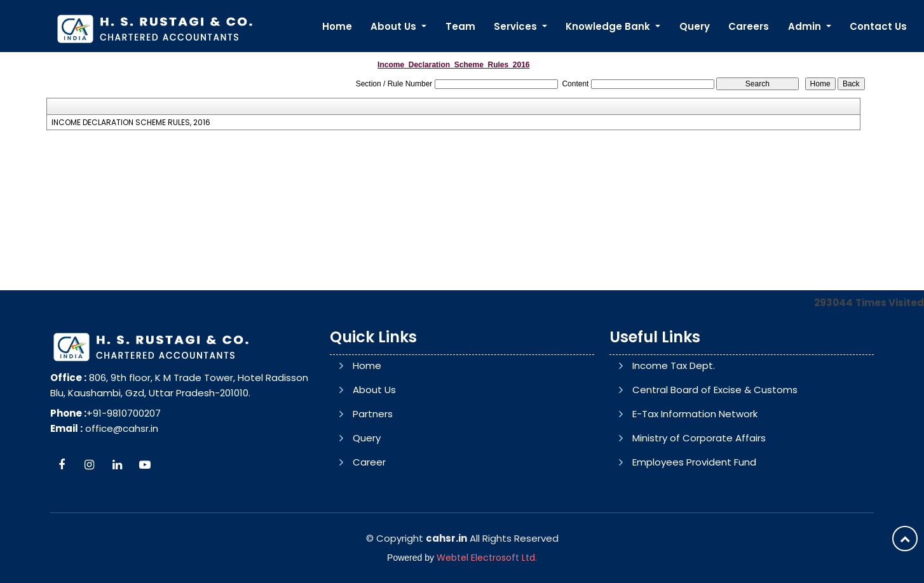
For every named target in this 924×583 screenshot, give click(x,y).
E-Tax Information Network (695, 414)
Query (695, 26)
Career (369, 462)
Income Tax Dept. (674, 365)
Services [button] (517, 26)
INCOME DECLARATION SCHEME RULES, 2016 (131, 123)
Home (337, 26)
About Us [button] (395, 26)
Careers (749, 26)
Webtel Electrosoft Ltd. (487, 558)
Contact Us (878, 26)
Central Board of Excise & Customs (715, 390)
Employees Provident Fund (694, 462)
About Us (374, 390)
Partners (373, 414)
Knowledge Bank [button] (609, 26)
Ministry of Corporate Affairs (699, 438)
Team (460, 26)
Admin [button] (806, 26)
